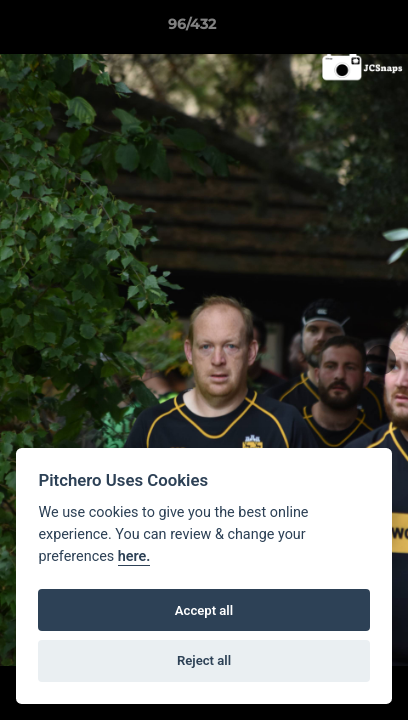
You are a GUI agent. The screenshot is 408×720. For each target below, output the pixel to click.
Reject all (204, 660)
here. (134, 556)
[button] (336, 29)
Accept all (204, 610)
